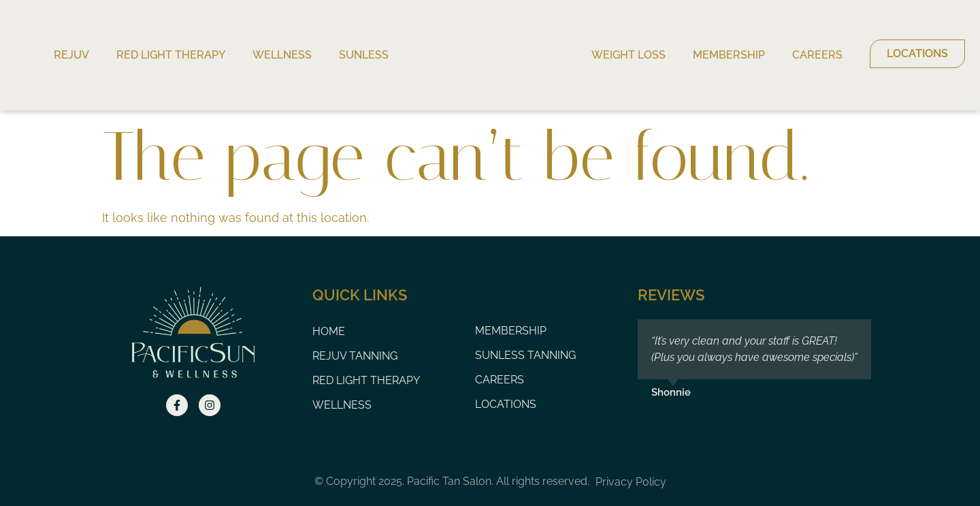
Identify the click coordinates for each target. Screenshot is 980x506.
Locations (506, 404)
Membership (729, 55)
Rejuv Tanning (355, 356)
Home (329, 331)
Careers (817, 55)
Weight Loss (628, 55)
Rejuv (71, 55)
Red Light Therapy (171, 55)
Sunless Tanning (525, 355)
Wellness (282, 55)
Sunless (364, 55)
